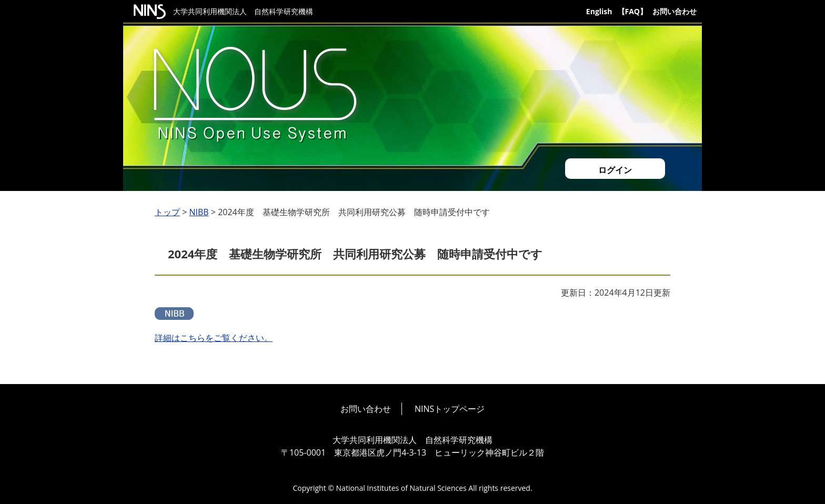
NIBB (199, 212)
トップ (167, 212)
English (599, 11)
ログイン (615, 170)
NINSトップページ (450, 409)
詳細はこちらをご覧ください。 (214, 338)
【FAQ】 (633, 11)
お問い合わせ (675, 11)
